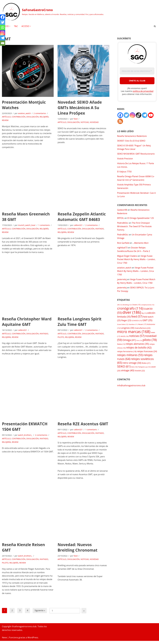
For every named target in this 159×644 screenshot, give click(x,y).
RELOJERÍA (44, 117)
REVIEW (5, 120)
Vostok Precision (125, 159)
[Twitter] (3, 22)
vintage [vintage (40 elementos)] (128, 374)
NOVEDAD (95, 122)
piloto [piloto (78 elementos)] (150, 343)
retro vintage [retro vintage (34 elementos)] (132, 366)
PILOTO (61, 339)
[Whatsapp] (3, 27)
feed (76, 119)
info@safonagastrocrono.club (131, 389)
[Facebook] (3, 17)
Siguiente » (40, 614)
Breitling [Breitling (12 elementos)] (127, 307)
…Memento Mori (141, 245)
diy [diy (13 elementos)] (144, 316)
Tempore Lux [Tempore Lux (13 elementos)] (144, 371)
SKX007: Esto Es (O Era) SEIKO (131, 141)
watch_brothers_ (25, 437)
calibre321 (78, 226)
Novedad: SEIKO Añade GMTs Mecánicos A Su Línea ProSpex (80, 108)
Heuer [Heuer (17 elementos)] (142, 327)
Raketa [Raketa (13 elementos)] (121, 347)
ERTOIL (121, 219)
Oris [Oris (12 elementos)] (139, 344)
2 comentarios (40, 113)
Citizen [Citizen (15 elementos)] (136, 307)
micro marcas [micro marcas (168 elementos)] (134, 335)
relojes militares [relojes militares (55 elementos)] (130, 358)
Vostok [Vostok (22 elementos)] (140, 374)
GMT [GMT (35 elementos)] (147, 323)
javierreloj (122, 282)
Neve (4, 641)
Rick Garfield (123, 245)
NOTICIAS (85, 122)
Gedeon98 (122, 211)
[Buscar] (155, 26)
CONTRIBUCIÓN (19, 117)
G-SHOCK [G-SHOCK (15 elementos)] (137, 323)
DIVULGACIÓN (33, 117)
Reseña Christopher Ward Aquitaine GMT (27, 323)
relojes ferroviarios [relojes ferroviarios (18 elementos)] (127, 355)
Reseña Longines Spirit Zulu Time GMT (79, 323)
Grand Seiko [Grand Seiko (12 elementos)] (123, 327)
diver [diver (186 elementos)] (132, 315)
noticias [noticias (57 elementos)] (137, 339)
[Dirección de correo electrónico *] (137, 71)
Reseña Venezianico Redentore (132, 136)
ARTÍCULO (6, 117)
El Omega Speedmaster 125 (141, 219)
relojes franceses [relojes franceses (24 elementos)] (147, 355)
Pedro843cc (123, 224)
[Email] (3, 43)
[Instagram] (3, 33)
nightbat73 (122, 249)
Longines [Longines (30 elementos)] (127, 331)
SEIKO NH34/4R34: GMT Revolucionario (136, 154)
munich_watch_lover (27, 226)
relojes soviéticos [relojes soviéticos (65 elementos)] (135, 364)
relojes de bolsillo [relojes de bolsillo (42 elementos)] (139, 351)
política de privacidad (143, 91)
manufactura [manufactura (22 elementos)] (143, 331)
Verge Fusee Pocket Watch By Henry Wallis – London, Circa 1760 (137, 261)
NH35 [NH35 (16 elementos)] (125, 340)
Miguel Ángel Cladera (127, 258)
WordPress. (33, 641)
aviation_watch (25, 113)
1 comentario (44, 226)
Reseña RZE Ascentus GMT (83, 425)
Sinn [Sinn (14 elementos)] (134, 371)
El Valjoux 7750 (124, 172)
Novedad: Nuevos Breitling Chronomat (77, 550)
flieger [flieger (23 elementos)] (126, 323)
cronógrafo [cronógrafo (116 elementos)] (130, 311)
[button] (10, 26)
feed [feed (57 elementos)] (137, 319)
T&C (16, 26)
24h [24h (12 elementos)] (120, 307)
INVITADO (100, 229)
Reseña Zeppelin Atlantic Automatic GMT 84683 (82, 217)
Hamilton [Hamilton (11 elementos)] (133, 327)
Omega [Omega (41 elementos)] (129, 343)
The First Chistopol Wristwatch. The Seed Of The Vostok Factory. (135, 228)
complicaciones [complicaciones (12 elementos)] (148, 307)
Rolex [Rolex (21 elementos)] (146, 367)
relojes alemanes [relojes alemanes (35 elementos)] (137, 347)
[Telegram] (3, 38)
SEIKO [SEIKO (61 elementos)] (124, 370)
